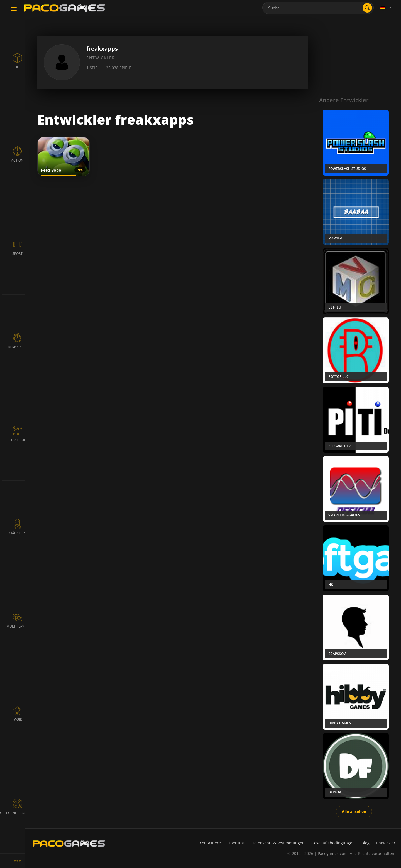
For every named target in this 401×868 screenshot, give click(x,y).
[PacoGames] (69, 844)
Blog (365, 843)
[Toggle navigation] (14, 9)
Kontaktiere (210, 843)
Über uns (236, 843)
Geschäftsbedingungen (333, 843)
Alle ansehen (354, 811)
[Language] (386, 8)
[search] (367, 8)
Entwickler (386, 843)
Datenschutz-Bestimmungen (278, 843)
